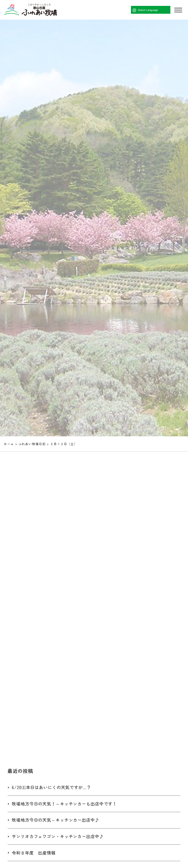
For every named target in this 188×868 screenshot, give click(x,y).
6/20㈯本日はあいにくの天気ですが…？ (53, 787)
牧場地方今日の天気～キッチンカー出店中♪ (58, 820)
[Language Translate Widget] (158, 10)
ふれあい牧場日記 (32, 444)
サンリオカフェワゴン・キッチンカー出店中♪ (60, 837)
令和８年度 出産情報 (35, 853)
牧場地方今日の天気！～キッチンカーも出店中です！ (67, 804)
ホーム (9, 444)
